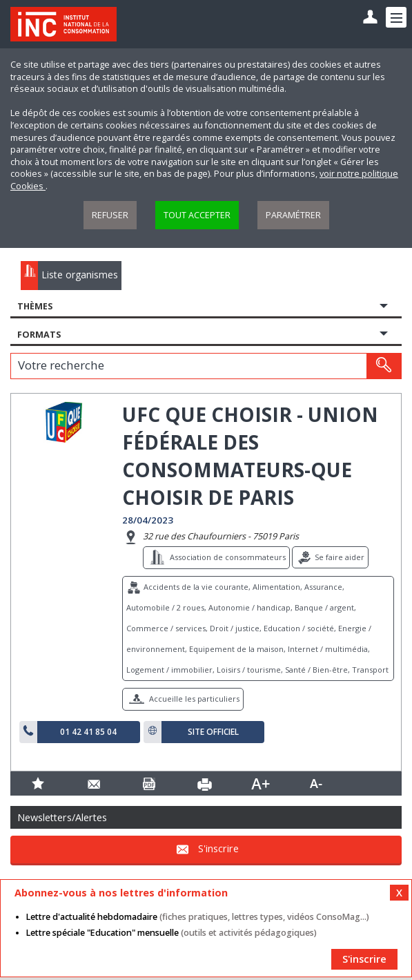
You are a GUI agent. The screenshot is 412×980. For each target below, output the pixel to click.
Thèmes (35, 306)
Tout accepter (197, 215)
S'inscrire (218, 848)
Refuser (110, 215)
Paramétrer (293, 215)
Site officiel (213, 732)
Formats (39, 335)
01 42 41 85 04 (88, 732)
